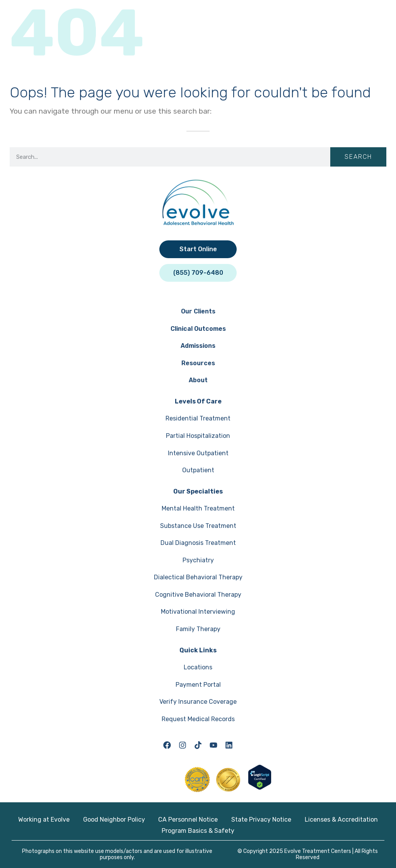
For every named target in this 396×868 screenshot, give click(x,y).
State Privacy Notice (261, 819)
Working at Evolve (44, 819)
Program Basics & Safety (198, 831)
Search (358, 157)
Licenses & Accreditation (341, 819)
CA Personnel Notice (188, 819)
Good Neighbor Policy (114, 819)
